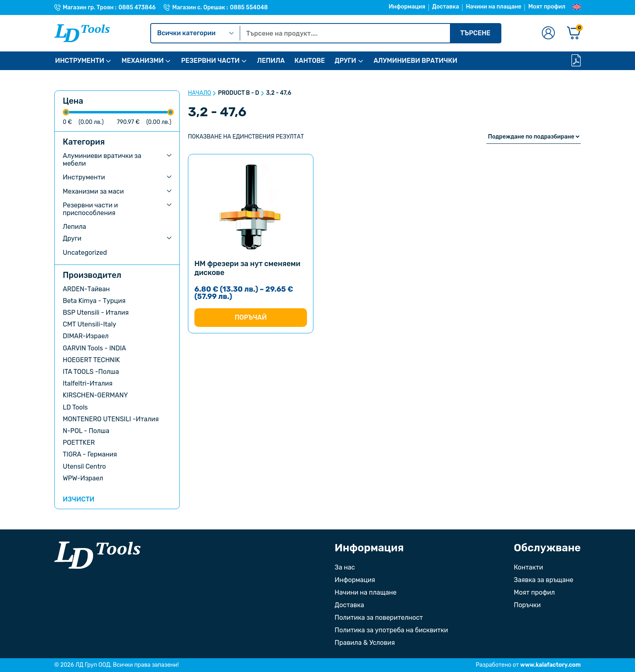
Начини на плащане (493, 7)
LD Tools (75, 407)
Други (72, 238)
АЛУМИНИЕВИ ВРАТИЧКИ (416, 61)
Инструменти (84, 177)
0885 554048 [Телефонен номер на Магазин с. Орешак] (249, 8)
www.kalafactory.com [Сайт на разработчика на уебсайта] (551, 665)
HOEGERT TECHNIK (91, 360)
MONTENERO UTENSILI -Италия (111, 419)
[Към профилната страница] (548, 33)
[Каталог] (576, 61)
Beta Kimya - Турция (94, 301)
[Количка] (574, 33)
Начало (199, 93)
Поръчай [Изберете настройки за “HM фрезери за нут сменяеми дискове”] (250, 317)
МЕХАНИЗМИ (143, 61)
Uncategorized (85, 253)
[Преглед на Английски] (577, 7)
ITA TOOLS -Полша (91, 372)
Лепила (75, 227)
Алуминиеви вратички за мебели (102, 160)
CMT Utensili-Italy (89, 324)
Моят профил (547, 7)
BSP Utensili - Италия (96, 313)
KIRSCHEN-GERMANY (95, 395)
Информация (407, 7)
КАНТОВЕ (310, 61)
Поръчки (527, 605)
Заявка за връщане (544, 580)
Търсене (475, 33)
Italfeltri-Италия (88, 383)
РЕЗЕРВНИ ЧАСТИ (210, 61)
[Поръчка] (534, 137)
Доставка (445, 7)
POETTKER (79, 443)
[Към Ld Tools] (82, 33)
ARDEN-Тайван (86, 289)
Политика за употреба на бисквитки (391, 630)
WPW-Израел (83, 478)
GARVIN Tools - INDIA (94, 348)
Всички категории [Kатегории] (195, 33)
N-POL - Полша (86, 431)
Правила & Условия (365, 643)
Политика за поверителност (379, 618)
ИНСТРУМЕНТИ (80, 61)
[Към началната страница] (97, 555)
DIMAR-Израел (86, 336)
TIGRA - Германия (90, 454)
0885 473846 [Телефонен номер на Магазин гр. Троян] (137, 8)
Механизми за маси (93, 191)
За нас (345, 567)
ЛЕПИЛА (271, 61)
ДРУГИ (345, 61)
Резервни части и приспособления (90, 209)
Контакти (528, 567)
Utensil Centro (84, 466)
